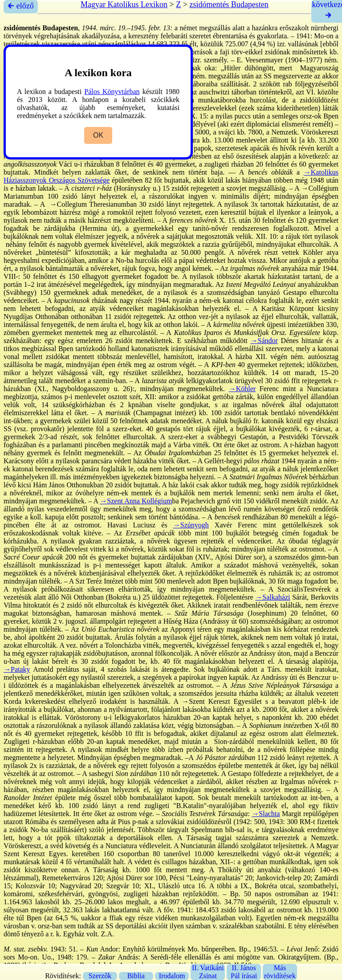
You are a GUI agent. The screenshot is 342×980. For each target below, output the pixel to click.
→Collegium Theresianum (88, 204)
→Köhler (242, 389)
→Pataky (17, 669)
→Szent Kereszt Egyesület (222, 701)
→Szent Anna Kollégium (136, 501)
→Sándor (264, 341)
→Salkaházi (273, 597)
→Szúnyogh (191, 525)
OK (98, 135)
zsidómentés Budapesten (229, 4)
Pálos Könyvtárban (112, 92)
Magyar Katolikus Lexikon (124, 4)
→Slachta (266, 814)
